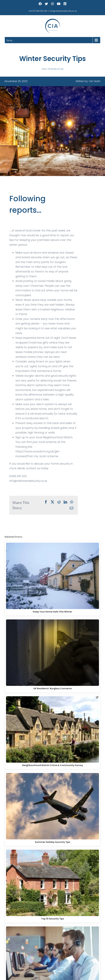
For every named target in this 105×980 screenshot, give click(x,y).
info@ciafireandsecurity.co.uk (63, 11)
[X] (52, 502)
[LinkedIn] (65, 502)
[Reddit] (59, 502)
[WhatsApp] (72, 502)
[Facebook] (46, 502)
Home (44, 69)
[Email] (71, 508)
